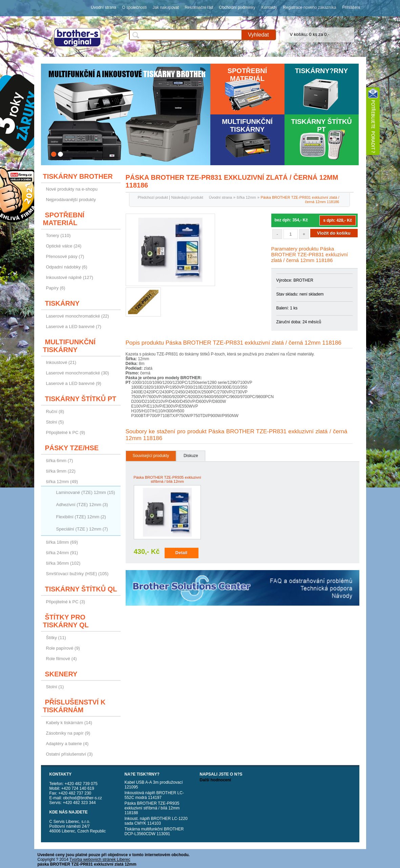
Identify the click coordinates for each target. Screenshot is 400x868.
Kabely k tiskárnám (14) (69, 723)
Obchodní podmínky (237, 7)
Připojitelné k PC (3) (66, 602)
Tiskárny (62, 303)
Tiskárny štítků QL (81, 589)
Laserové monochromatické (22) (78, 316)
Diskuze (191, 456)
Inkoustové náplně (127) (70, 277)
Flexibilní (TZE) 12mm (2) (81, 517)
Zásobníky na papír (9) (68, 733)
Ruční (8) (55, 411)
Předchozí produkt (153, 197)
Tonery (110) (58, 235)
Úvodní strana (103, 7)
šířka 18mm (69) (62, 542)
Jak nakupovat (165, 7)
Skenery (61, 674)
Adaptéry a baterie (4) (67, 744)
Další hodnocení (216, 780)
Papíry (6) (56, 288)
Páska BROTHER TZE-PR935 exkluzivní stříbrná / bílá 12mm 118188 (152, 808)
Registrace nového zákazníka (309, 7)
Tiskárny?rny (322, 71)
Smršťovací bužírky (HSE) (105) (77, 574)
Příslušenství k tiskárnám (74, 706)
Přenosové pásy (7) (65, 256)
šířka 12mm (246, 197)
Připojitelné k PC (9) (66, 432)
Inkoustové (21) (61, 362)
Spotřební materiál (247, 75)
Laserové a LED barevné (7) (74, 327)
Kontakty (269, 7)
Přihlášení (351, 7)
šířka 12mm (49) (62, 482)
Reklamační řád (199, 7)
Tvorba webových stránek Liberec (100, 860)
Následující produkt (187, 197)
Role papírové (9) (63, 648)
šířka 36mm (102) (63, 563)
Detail (181, 553)
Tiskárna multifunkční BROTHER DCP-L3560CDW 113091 (154, 831)
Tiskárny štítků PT (321, 125)
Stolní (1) (55, 687)
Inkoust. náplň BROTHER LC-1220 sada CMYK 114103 (156, 821)
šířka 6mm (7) (60, 461)
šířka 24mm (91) (62, 553)
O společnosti (134, 7)
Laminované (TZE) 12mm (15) (86, 492)
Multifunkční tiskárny (247, 125)
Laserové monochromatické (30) (78, 373)
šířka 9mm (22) (61, 471)
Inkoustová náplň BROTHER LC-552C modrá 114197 (154, 795)
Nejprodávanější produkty (71, 200)
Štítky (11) (56, 638)
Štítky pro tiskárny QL (66, 621)
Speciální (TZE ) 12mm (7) (82, 529)
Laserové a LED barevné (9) (74, 383)
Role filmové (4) (61, 659)
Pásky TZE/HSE (72, 448)
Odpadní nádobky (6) (67, 267)
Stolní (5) (55, 422)
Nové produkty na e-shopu (72, 189)
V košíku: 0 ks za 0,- (310, 34)
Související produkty (151, 456)
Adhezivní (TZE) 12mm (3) (82, 505)
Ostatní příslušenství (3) (69, 754)
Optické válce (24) (64, 246)
